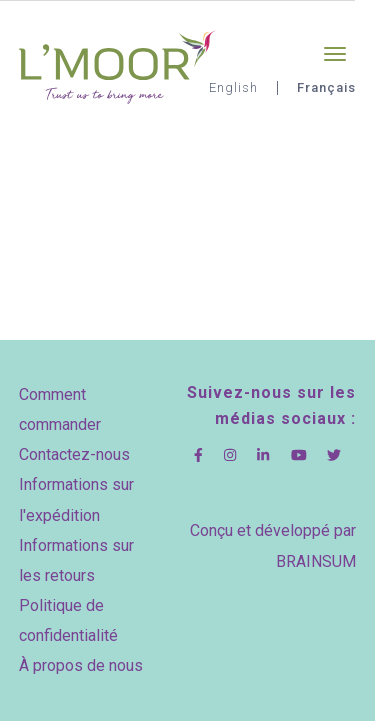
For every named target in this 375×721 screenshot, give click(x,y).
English (233, 87)
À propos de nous (81, 665)
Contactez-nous (74, 454)
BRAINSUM (316, 561)
